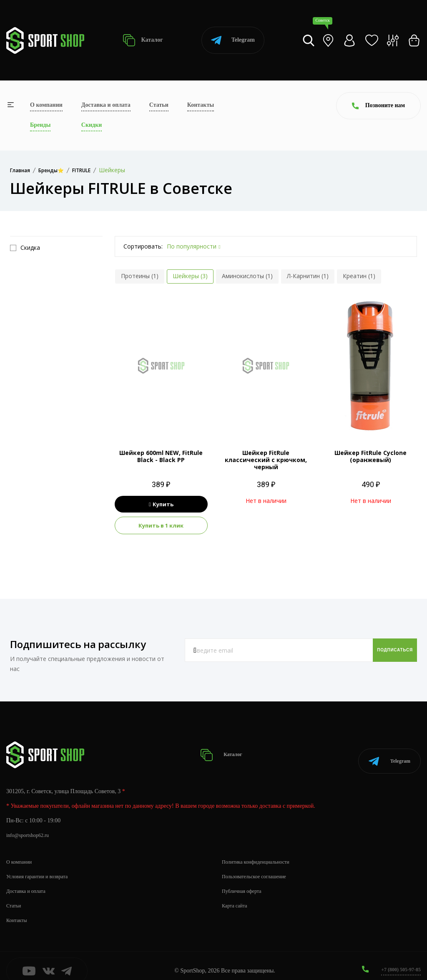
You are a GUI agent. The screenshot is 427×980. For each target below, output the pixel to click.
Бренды (40, 125)
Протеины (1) (140, 276)
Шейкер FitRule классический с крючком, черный (266, 460)
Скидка (25, 248)
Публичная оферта (245, 881)
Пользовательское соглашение (259, 866)
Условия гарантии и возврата (42, 866)
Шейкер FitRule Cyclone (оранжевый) (370, 456)
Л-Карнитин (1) (308, 276)
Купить (161, 504)
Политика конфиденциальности (261, 851)
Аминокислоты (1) (247, 276)
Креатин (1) (359, 276)
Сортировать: (143, 246)
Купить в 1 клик (161, 525)
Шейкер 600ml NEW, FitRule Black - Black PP (161, 456)
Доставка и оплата (106, 105)
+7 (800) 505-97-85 (398, 959)
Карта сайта (237, 895)
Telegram (233, 40)
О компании (46, 105)
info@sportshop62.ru (31, 825)
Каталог (143, 40)
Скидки (92, 125)
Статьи (159, 105)
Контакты (201, 105)
